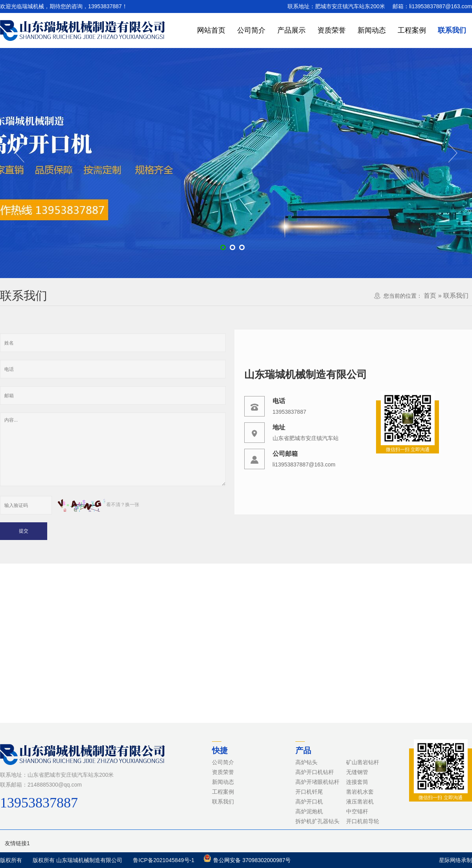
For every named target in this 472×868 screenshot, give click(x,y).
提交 (24, 531)
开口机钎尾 (309, 792)
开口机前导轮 (363, 821)
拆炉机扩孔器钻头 (317, 821)
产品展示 (291, 30)
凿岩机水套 (360, 792)
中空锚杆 (357, 811)
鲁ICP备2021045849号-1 (164, 860)
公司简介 (251, 30)
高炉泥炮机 (309, 811)
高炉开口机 (309, 802)
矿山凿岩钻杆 (363, 762)
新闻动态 (372, 30)
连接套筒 (357, 782)
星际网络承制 (455, 860)
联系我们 (452, 30)
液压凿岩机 (360, 802)
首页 (430, 296)
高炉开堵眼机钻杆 (317, 782)
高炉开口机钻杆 (315, 772)
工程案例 (412, 30)
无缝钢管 (357, 772)
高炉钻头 (306, 762)
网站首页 (211, 30)
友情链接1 (17, 843)
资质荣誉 (332, 30)
